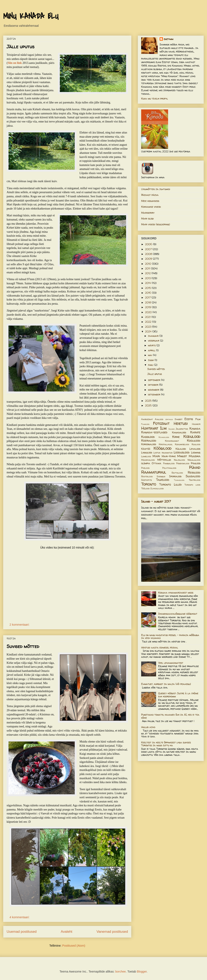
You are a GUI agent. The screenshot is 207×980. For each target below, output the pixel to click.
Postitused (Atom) (74, 946)
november (154, 390)
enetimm (168, 39)
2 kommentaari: (20, 625)
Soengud (161, 476)
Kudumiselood (182, 444)
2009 (149, 259)
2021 (148, 317)
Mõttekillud (164, 460)
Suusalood (193, 476)
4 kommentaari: (20, 917)
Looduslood (182, 452)
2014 (148, 283)
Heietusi (181, 423)
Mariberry (148, 213)
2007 (149, 249)
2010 (149, 264)
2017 (148, 297)
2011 (148, 268)
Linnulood (147, 452)
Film (198, 419)
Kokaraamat (172, 441)
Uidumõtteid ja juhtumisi (156, 189)
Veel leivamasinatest (171, 663)
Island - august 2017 (156, 501)
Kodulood (192, 436)
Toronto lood (192, 485)
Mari (156, 456)
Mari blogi (147, 219)
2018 (148, 302)
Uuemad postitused (22, 932)
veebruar (154, 341)
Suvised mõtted (23, 646)
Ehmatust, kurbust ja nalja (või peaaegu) (166, 684)
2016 (149, 293)
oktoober (154, 385)
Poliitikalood (169, 468)
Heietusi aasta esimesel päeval (160, 647)
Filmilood (145, 424)
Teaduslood (179, 480)
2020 (149, 312)
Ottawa (156, 463)
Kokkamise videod (151, 207)
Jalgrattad (182, 429)
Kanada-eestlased (154, 432)
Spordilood (175, 476)
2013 (148, 278)
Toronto (149, 484)
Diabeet (179, 419)
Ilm (163, 428)
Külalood (181, 449)
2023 (149, 327)
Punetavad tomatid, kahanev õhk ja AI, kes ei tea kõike (170, 716)
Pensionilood (183, 463)
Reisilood (194, 472)
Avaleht (67, 932)
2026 (149, 405)
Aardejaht (147, 419)
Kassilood (148, 437)
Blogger (142, 972)
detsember (155, 394)
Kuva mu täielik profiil (155, 99)
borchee (121, 972)
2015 (148, 288)
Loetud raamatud (163, 453)
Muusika (195, 456)
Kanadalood (179, 432)
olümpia (146, 463)
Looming (196, 452)
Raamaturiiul (154, 472)
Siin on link (15, 63)
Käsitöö (146, 449)
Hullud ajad (148, 727)
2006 (149, 244)
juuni (151, 360)
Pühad (195, 467)
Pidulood (196, 463)
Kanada (195, 429)
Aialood (159, 419)
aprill (152, 350)
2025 (149, 401)
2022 (149, 322)
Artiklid (169, 419)
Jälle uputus (20, 47)
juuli (151, 365)
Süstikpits (146, 480)
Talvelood (163, 480)
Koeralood (149, 441)
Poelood (145, 468)
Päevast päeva (150, 195)
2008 (149, 254)
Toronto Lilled (170, 485)
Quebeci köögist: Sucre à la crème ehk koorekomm (178, 695)
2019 (148, 307)
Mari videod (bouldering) (156, 224)
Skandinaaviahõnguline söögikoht (178, 614)
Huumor (196, 424)
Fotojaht (161, 423)
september (155, 380)
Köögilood (163, 448)
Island (172, 429)
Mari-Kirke (169, 456)
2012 (148, 273)
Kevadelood (164, 437)
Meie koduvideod (150, 201)
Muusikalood (148, 460)
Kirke (176, 437)
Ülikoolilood (157, 488)
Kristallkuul (166, 444)
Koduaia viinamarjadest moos (176, 593)
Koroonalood (149, 444)
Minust (182, 456)
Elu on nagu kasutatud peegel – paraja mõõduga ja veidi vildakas (170, 637)
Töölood (145, 488)
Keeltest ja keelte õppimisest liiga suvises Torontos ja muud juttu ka (166, 744)
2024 (149, 331)
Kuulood (196, 444)
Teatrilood (195, 480)
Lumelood (146, 456)
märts (152, 345)
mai (150, 355)
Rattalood (177, 473)
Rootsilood (147, 476)
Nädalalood (194, 460)
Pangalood (169, 463)
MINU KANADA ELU (31, 16)
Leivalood (195, 449)
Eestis (189, 419)
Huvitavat (150, 428)
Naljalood (179, 460)
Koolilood (194, 441)
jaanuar (154, 336)
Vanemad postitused (112, 932)
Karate (195, 432)
